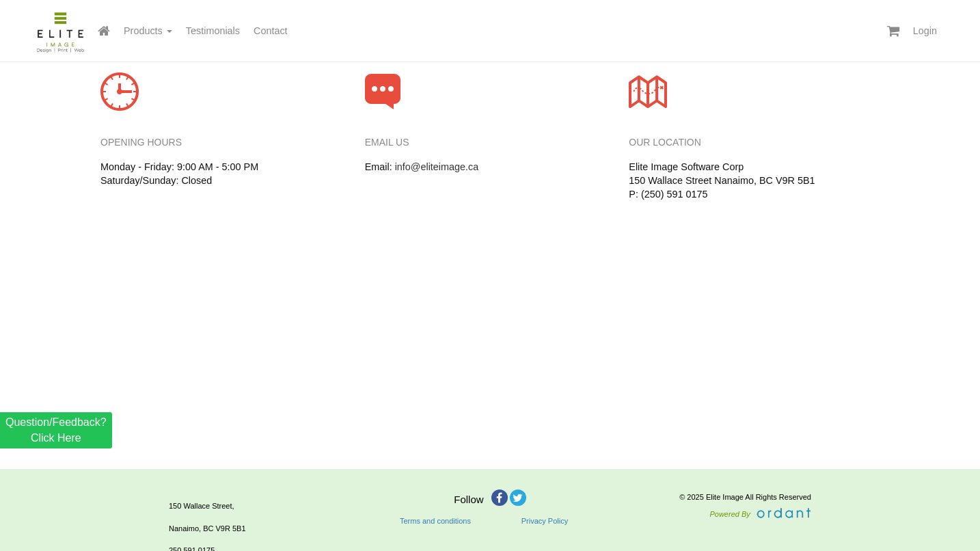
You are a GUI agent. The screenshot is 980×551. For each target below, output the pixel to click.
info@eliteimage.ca (437, 167)
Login (925, 31)
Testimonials (213, 31)
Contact (271, 31)
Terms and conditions (435, 521)
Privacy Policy (545, 521)
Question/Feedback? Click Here (56, 430)
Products (148, 31)
